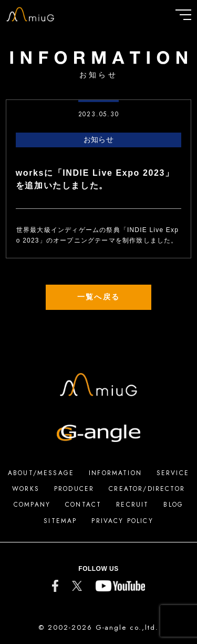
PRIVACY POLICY (122, 521)
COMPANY (32, 505)
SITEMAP (60, 521)
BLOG (173, 505)
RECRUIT (132, 505)
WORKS (26, 489)
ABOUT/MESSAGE (41, 473)
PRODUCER (74, 489)
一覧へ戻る (98, 297)
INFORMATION (115, 473)
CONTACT (83, 505)
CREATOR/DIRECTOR (147, 489)
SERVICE (173, 473)
